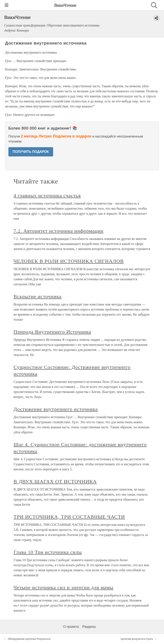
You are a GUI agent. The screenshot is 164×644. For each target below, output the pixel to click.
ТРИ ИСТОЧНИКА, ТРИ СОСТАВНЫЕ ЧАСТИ (69, 517)
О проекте (71, 627)
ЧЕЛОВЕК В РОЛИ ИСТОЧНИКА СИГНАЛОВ (69, 261)
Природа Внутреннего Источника (52, 332)
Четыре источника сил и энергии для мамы (64, 587)
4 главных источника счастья (47, 196)
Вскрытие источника (38, 296)
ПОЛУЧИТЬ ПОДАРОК (31, 152)
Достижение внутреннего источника (56, 409)
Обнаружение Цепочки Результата (29, 639)
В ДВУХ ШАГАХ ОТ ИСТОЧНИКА (55, 481)
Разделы (89, 627)
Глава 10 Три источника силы (48, 552)
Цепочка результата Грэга (137, 639)
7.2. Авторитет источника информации (59, 231)
